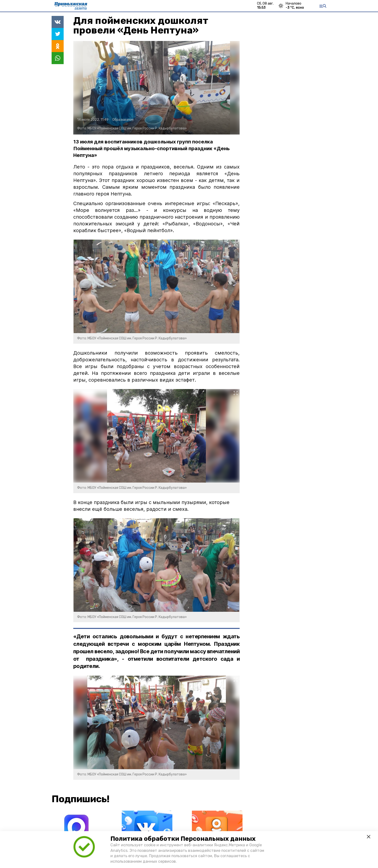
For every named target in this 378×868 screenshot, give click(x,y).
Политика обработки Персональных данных (183, 839)
